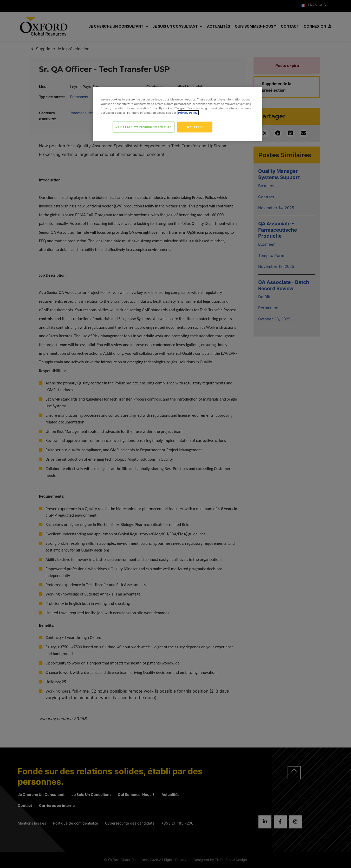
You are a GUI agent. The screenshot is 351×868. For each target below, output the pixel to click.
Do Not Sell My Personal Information (144, 127)
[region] (177, 114)
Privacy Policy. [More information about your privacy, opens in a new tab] (188, 113)
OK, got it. (195, 127)
